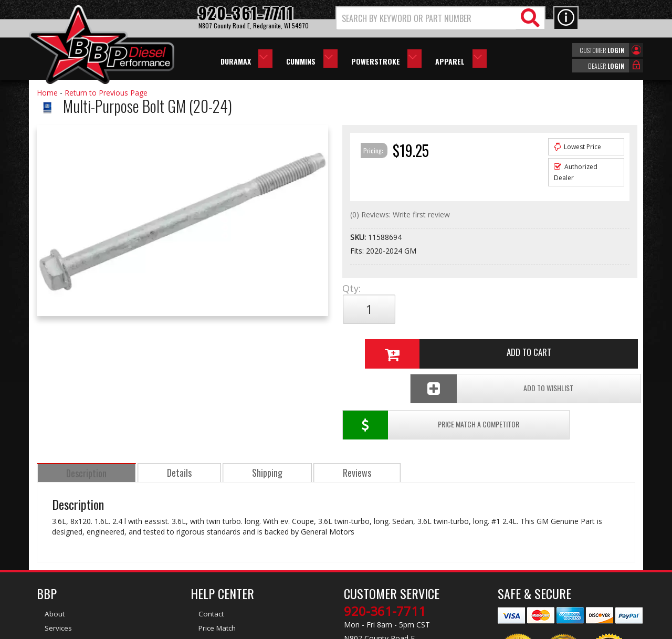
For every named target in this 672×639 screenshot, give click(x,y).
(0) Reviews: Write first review (400, 214)
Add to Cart (486, 309)
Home (47, 93)
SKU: (359, 237)
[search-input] (427, 18)
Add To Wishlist (556, 344)
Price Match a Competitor (403, 344)
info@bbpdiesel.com (375, 580)
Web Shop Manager (430, 630)
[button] (440, 18)
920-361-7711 (385, 530)
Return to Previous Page (106, 93)
